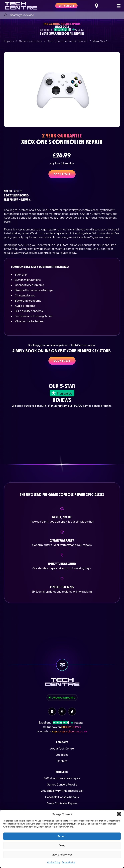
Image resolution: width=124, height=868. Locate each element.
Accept (62, 836)
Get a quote (66, 6)
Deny (62, 845)
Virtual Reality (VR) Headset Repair (62, 791)
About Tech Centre (62, 748)
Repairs (9, 41)
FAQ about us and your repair (62, 778)
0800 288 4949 (71, 727)
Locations (62, 755)
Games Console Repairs (62, 784)
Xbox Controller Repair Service (68, 41)
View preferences (62, 854)
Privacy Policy (69, 862)
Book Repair (62, 174)
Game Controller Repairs (62, 803)
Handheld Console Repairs (62, 797)
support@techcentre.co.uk (70, 731)
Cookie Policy (54, 862)
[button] (119, 814)
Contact (62, 761)
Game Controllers (31, 41)
